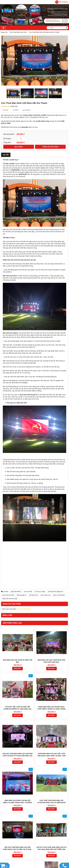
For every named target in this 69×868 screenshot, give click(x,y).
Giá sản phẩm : (9, 134)
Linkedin (27, 110)
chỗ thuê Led (33, 595)
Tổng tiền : (7, 142)
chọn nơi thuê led (59, 595)
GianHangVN (64, 856)
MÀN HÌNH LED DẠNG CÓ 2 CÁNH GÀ (18, 803)
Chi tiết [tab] (6, 155)
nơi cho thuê (28, 592)
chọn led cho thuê (8, 595)
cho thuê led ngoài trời (55, 592)
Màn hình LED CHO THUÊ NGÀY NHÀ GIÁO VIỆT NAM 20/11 (51, 661)
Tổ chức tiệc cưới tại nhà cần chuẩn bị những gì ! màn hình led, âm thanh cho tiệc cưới (17, 709)
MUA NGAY (18, 668)
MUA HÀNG (19, 147)
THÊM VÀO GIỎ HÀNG (50, 147)
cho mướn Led (45, 595)
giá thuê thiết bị (16, 592)
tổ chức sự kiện (40, 592)
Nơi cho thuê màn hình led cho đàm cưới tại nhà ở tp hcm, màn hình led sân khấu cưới (18, 756)
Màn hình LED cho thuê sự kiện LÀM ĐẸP (17, 661)
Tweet (16, 110)
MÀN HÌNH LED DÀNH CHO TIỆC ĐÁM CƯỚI (51, 804)
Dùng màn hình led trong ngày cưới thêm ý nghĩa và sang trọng (51, 708)
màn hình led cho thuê (10, 599)
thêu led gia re (22, 595)
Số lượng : (7, 139)
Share (6, 110)
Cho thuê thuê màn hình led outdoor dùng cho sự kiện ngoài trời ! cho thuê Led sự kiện (51, 772)
